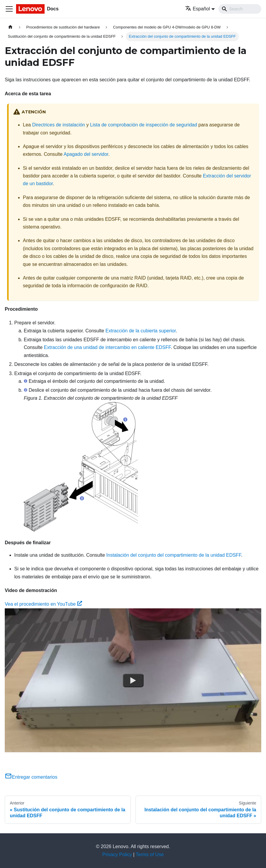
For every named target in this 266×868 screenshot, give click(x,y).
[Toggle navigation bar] (9, 9)
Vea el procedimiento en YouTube (43, 604)
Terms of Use (150, 854)
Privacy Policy (117, 854)
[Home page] (10, 27)
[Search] (240, 9)
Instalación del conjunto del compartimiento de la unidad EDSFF (174, 555)
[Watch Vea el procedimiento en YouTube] (133, 680)
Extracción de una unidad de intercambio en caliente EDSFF (107, 347)
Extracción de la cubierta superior (141, 331)
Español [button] (197, 9)
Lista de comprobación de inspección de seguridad (144, 125)
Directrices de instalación (59, 125)
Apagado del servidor (86, 154)
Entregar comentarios (31, 777)
